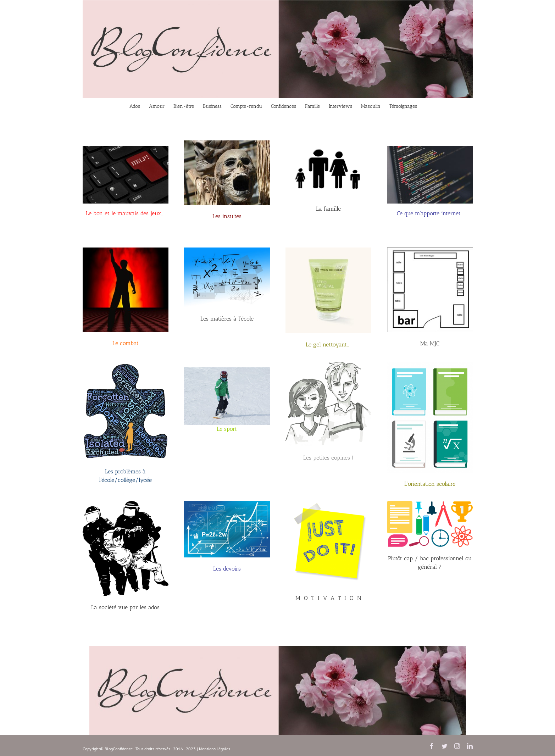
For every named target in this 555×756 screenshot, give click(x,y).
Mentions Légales (215, 749)
